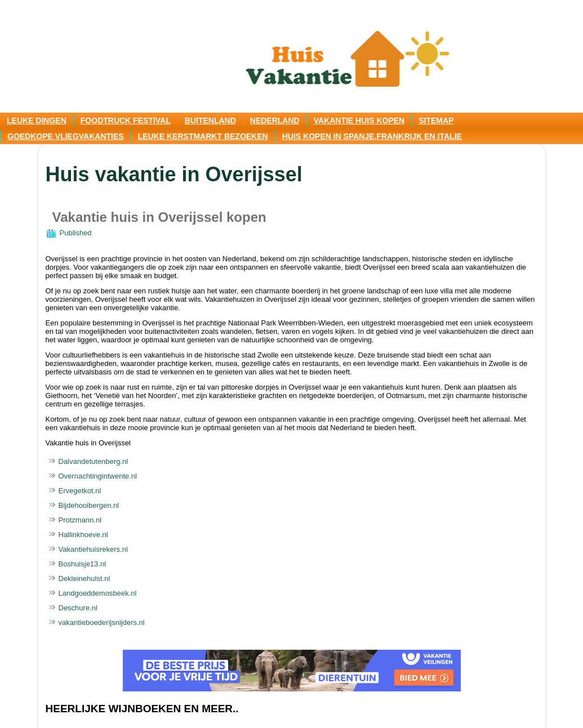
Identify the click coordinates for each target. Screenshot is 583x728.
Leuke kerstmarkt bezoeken (203, 136)
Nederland (275, 120)
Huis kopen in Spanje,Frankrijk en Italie (372, 136)
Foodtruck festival (126, 120)
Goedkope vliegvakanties (66, 136)
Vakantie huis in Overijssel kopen (159, 217)
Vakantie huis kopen (359, 120)
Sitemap (436, 120)
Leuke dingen (37, 120)
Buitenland (210, 120)
